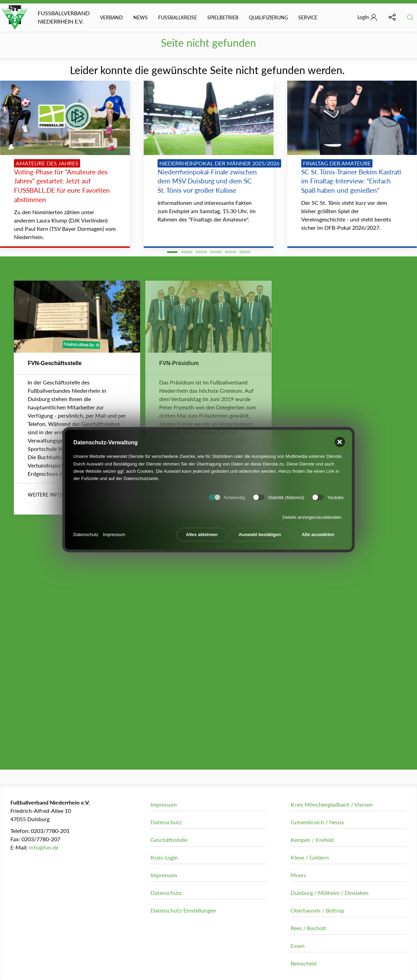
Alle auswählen (318, 531)
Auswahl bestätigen (260, 531)
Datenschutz (86, 531)
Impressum (114, 531)
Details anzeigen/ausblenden (312, 514)
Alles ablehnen (202, 531)
